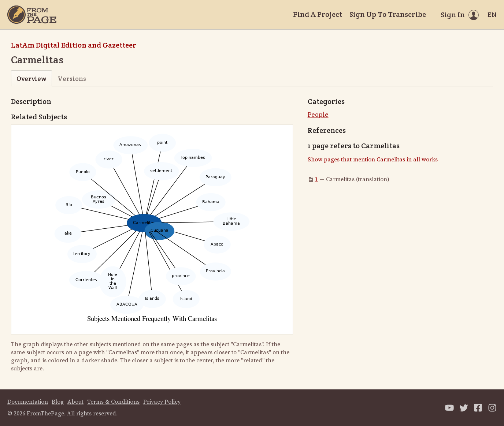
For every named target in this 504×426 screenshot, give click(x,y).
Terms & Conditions (113, 402)
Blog (58, 402)
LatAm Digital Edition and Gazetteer (74, 45)
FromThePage (45, 414)
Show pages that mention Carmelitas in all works (373, 160)
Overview (31, 79)
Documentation (28, 402)
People (318, 115)
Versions (72, 79)
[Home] (32, 15)
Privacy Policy (162, 402)
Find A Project (318, 14)
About (75, 402)
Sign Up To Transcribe (388, 14)
